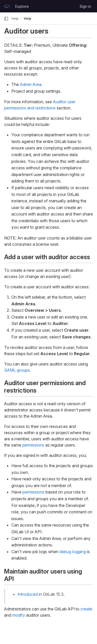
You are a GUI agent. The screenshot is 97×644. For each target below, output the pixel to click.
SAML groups (17, 370)
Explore (22, 6)
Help (15, 18)
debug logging (73, 552)
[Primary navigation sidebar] (6, 19)
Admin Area (31, 84)
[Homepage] (7, 6)
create (86, 609)
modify (19, 615)
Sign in (85, 6)
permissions (33, 445)
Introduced (28, 594)
